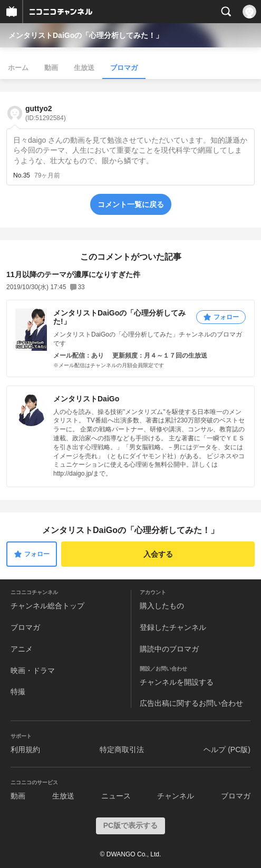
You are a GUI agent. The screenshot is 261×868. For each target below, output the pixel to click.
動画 (51, 68)
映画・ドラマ (33, 670)
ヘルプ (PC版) (227, 749)
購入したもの (162, 606)
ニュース (116, 796)
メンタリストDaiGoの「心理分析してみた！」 (86, 35)
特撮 (18, 692)
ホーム (18, 68)
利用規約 (25, 749)
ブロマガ (124, 68)
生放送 (84, 68)
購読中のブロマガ (169, 649)
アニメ (22, 649)
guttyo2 (46, 113)
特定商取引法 (122, 749)
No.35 (22, 175)
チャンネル (176, 796)
